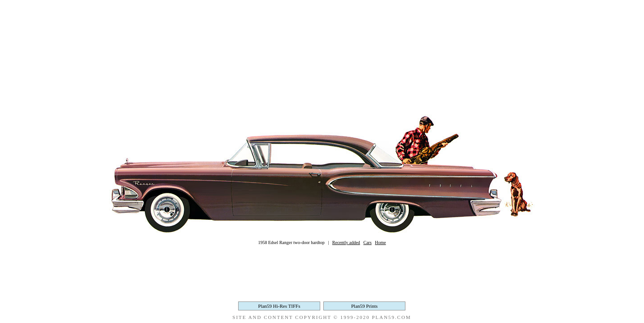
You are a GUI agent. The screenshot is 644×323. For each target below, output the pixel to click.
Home (380, 242)
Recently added (346, 242)
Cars (367, 242)
